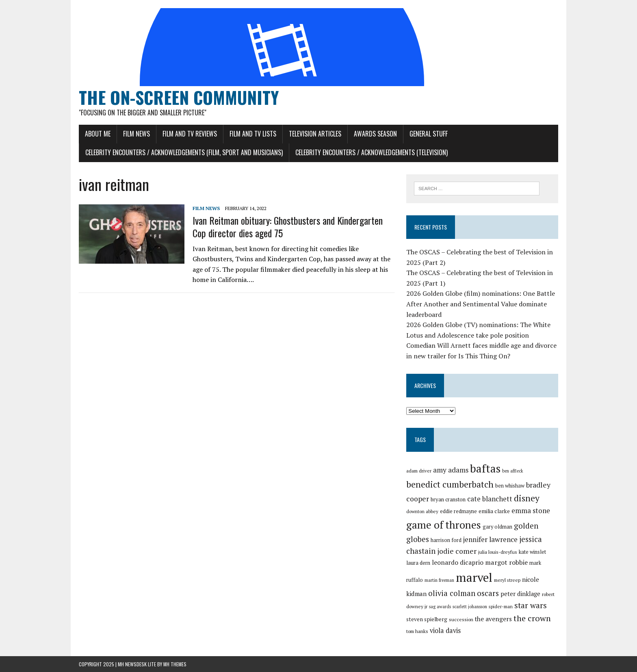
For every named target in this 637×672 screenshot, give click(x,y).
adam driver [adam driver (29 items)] (419, 471)
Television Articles (315, 134)
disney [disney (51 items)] (527, 498)
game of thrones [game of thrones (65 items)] (444, 525)
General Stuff (429, 134)
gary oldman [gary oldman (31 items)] (497, 527)
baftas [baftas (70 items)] (485, 468)
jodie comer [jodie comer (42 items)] (457, 551)
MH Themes (175, 664)
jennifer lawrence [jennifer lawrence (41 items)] (490, 539)
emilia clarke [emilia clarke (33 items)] (494, 511)
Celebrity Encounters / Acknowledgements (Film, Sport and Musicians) (184, 152)
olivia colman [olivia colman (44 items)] (452, 593)
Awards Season (375, 134)
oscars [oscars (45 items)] (488, 593)
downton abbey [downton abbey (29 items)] (422, 511)
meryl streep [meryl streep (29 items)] (507, 580)
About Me (98, 134)
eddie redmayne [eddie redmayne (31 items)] (458, 511)
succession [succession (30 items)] (461, 619)
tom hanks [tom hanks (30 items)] (417, 631)
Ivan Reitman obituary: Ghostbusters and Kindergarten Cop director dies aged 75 (288, 227)
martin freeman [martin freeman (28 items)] (439, 580)
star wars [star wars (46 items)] (531, 605)
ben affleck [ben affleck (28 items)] (513, 471)
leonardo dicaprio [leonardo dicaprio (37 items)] (458, 562)
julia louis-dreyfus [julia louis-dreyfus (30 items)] (498, 552)
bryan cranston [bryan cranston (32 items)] (448, 499)
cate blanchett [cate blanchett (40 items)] (490, 499)
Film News (136, 134)
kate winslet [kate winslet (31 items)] (532, 552)
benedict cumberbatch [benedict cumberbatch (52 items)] (450, 484)
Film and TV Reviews (190, 134)
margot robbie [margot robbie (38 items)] (506, 562)
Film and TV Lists (253, 134)
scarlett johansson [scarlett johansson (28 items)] (470, 607)
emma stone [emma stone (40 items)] (531, 511)
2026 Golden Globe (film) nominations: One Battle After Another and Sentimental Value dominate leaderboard (481, 304)
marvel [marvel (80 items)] (474, 577)
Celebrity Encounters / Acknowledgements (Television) (372, 152)
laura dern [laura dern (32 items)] (418, 563)
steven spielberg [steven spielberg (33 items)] (427, 619)
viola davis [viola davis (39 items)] (445, 631)
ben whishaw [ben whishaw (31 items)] (510, 486)
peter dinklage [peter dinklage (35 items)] (520, 594)
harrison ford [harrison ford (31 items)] (446, 540)
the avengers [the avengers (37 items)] (493, 619)
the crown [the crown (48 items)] (532, 618)
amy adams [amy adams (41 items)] (451, 470)
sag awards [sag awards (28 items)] (440, 607)
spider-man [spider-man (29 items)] (501, 606)
